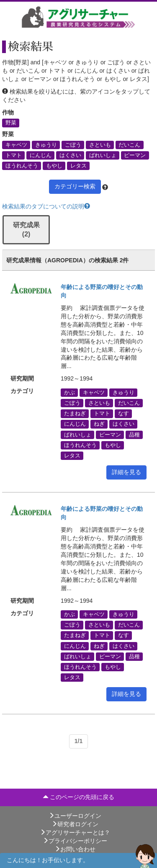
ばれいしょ (103, 155)
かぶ (69, 392)
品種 (134, 434)
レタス (78, 165)
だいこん (129, 145)
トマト (14, 155)
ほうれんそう (22, 165)
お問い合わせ (75, 849)
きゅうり (46, 145)
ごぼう (73, 145)
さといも (100, 145)
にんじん (41, 155)
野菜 (11, 123)
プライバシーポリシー (75, 841)
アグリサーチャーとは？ (75, 832)
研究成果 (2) (26, 230)
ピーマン (135, 155)
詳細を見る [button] (126, 472)
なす (124, 414)
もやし (54, 165)
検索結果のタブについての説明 (46, 206)
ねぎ (99, 424)
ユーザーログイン (75, 816)
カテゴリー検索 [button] (75, 186)
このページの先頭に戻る (79, 797)
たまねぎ (75, 414)
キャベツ (16, 145)
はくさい (70, 155)
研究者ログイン (75, 824)
